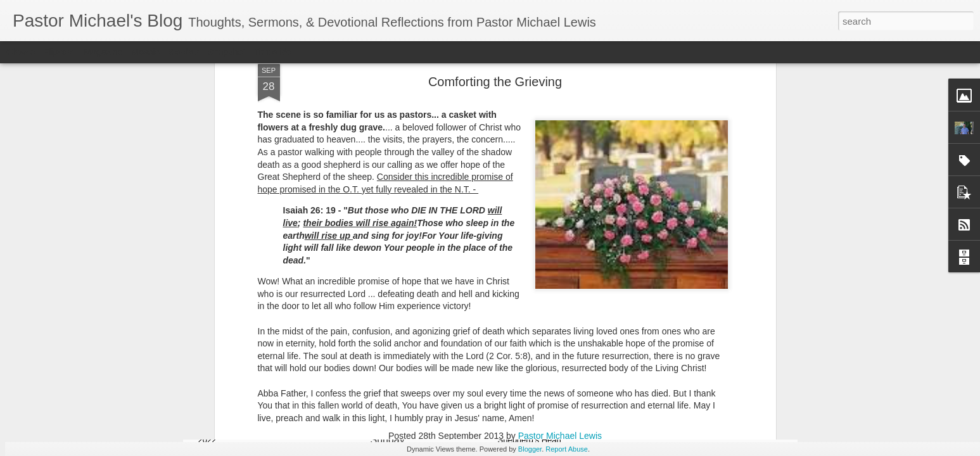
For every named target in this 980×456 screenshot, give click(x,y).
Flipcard (60, 52)
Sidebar (184, 52)
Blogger (530, 449)
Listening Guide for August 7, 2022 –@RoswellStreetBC (713, 406)
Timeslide (273, 52)
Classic (21, 52)
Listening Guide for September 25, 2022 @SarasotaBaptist (266, 406)
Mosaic (145, 52)
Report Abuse (567, 449)
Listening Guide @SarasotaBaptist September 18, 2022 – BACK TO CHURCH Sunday (421, 417)
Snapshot (226, 52)
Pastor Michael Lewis (560, 171)
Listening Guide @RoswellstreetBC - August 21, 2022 (566, 406)
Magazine (104, 52)
